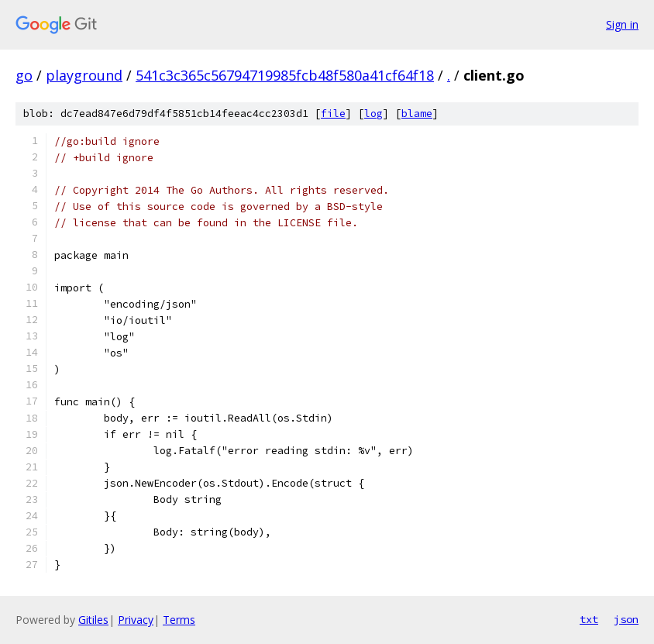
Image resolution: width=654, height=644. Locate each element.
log (373, 114)
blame (417, 114)
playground (84, 75)
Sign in (622, 24)
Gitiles (93, 620)
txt (589, 619)
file (333, 114)
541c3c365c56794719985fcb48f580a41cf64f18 (285, 75)
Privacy (136, 620)
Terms (179, 620)
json (626, 619)
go (24, 75)
